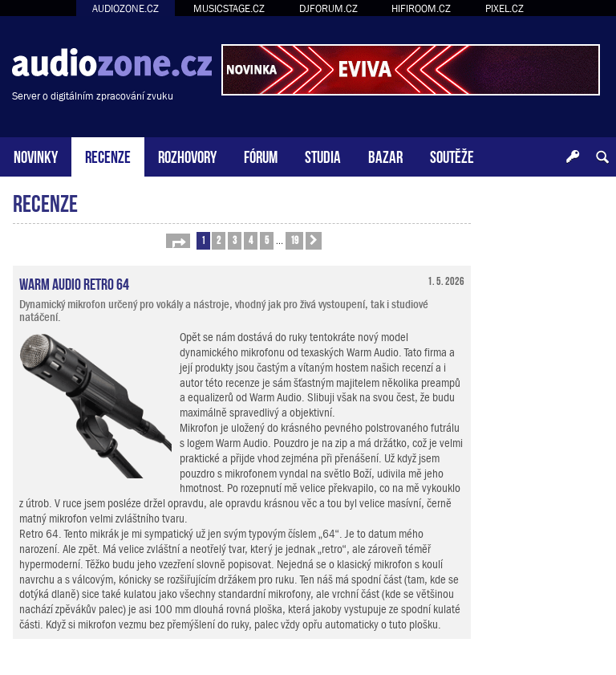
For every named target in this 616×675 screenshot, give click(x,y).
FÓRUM (261, 155)
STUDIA (323, 155)
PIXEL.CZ (505, 8)
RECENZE (108, 155)
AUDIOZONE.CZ (126, 8)
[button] (178, 241)
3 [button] (235, 240)
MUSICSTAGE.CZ (229, 8)
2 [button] (219, 240)
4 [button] (251, 240)
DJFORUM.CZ (328, 8)
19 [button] (294, 240)
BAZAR (385, 155)
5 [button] (267, 240)
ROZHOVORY (187, 155)
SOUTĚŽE (452, 155)
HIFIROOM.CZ (421, 8)
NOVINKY (36, 155)
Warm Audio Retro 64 (74, 283)
